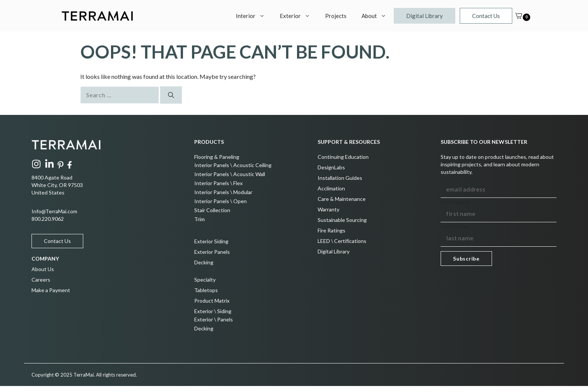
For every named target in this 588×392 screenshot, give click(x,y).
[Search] (171, 95)
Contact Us (486, 16)
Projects (336, 16)
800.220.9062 (48, 219)
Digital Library (424, 16)
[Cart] (519, 16)
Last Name (454, 226)
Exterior (299, 16)
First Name (455, 201)
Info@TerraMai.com (54, 211)
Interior (254, 16)
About (378, 16)
